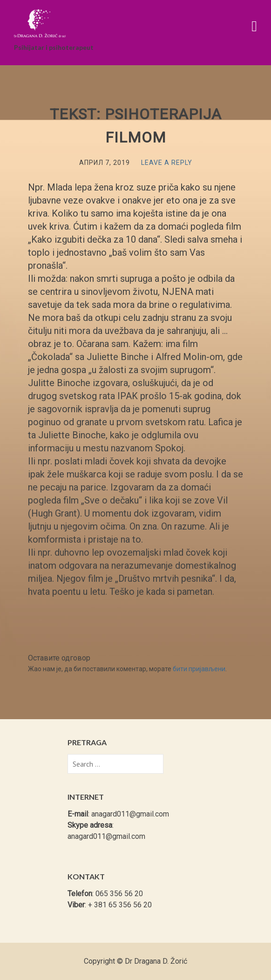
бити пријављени (199, 669)
